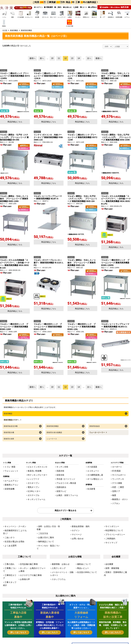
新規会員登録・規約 (79, 519)
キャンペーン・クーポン (13, 519)
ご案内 (58, 9)
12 (65, 61)
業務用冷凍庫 (9, 440)
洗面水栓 (61, 471)
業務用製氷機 (9, 434)
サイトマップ (110, 533)
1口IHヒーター (34, 488)
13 (72, 61)
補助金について (83, 548)
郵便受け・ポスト (122, 495)
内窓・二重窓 (120, 485)
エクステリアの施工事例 (29, 554)
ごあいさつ (9, 526)
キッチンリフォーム (36, 495)
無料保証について (45, 529)
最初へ (33, 61)
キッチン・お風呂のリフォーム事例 (33, 551)
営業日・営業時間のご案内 (115, 554)
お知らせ (68, 9)
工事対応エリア (10, 554)
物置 (117, 492)
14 (79, 61)
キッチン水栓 (63, 468)
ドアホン (118, 498)
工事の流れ (9, 548)
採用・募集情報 (111, 551)
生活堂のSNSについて (85, 554)
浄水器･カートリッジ (66, 478)
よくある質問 (9, 533)
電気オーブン (34, 485)
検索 (76, 9)
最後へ (98, 61)
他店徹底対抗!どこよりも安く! (15, 523)
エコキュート (94, 471)
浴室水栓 (61, 475)
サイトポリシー (111, 519)
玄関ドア (118, 488)
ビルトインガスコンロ (37, 468)
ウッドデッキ (120, 478)
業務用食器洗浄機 (11, 428)
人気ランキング (57, 551)
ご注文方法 (42, 523)
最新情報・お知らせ (59, 548)
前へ (42, 61)
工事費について (10, 551)
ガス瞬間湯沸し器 (96, 475)
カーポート (119, 468)
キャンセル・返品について (48, 533)
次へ (89, 61)
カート (84, 9)
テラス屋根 (119, 482)
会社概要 (109, 548)
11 (59, 61)
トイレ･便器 (9, 468)
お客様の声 (24, 558)
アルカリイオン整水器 (66, 482)
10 (52, 61)
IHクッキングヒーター (37, 475)
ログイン (38, 9)
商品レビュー (82, 551)
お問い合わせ (77, 529)
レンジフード (34, 478)
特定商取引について (113, 523)
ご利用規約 (109, 529)
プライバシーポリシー (113, 526)
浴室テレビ (62, 488)
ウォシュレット (10, 471)
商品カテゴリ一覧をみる (65, 504)
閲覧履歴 (49, 9)
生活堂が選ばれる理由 (13, 529)
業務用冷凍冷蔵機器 (54, 434)
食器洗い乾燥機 (35, 471)
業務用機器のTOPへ (12, 422)
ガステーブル (34, 492)
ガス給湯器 (93, 468)
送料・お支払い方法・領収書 (49, 519)
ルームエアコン (10, 481)
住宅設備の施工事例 (27, 548)
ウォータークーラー (97, 434)
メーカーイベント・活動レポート (62, 555)
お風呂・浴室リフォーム (67, 492)
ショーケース (52, 440)
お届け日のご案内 (45, 526)
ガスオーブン (34, 482)
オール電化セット (96, 478)
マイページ (76, 526)
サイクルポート (121, 475)
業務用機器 (8, 416)
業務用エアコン (10, 484)
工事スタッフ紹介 (9, 559)
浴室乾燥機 (9, 487)
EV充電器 (119, 471)
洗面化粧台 (62, 485)
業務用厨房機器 (53, 428)
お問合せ (94, 9)
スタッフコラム (57, 560)
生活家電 (92, 487)
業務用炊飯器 (95, 428)
